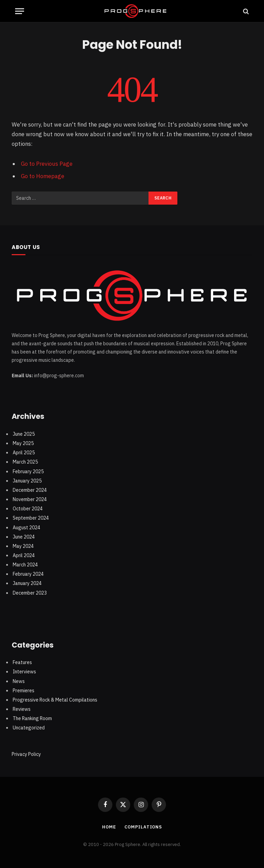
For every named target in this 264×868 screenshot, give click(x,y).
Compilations (143, 827)
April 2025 (24, 452)
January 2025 (27, 480)
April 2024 (24, 555)
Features (22, 662)
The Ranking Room (32, 718)
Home (109, 827)
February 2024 (28, 574)
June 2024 (24, 536)
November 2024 (30, 499)
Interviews (24, 671)
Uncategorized (29, 727)
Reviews (22, 709)
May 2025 (23, 443)
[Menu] (20, 11)
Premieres (24, 690)
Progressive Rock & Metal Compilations (55, 699)
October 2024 (28, 508)
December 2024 (30, 489)
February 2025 (28, 471)
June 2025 (24, 433)
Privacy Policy (26, 754)
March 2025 (25, 462)
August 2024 (26, 527)
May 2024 (23, 545)
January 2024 (27, 583)
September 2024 (31, 518)
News (19, 681)
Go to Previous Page (47, 164)
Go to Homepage (43, 176)
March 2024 (25, 564)
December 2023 (30, 592)
